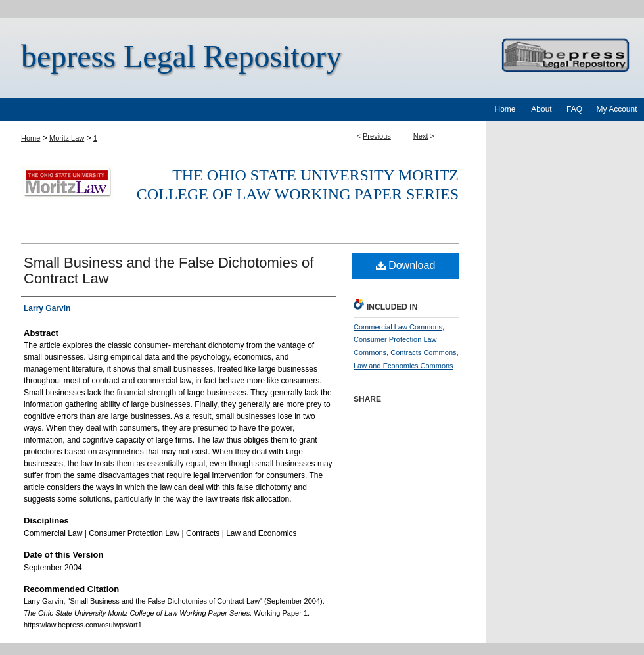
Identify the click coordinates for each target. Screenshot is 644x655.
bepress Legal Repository (181, 56)
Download (406, 265)
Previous (377, 136)
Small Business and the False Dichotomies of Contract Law (169, 271)
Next (421, 136)
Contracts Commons (423, 352)
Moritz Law (67, 138)
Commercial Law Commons (398, 327)
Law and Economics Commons (403, 366)
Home (31, 138)
